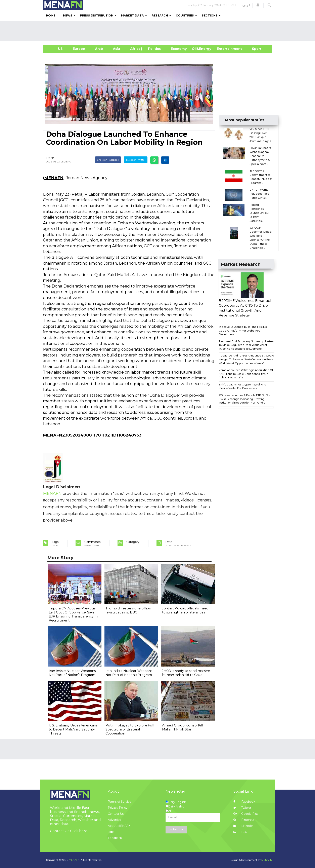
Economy (179, 49)
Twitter (242, 808)
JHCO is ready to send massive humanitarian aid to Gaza (186, 673)
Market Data (132, 15)
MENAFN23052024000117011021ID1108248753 (92, 435)
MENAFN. (75, 860)
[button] (258, 5)
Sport (254, 49)
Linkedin (243, 826)
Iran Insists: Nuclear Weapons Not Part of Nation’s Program (72, 673)
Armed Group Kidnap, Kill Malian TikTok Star (183, 727)
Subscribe (176, 829)
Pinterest (244, 820)
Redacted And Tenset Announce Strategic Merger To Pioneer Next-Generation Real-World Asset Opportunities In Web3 (246, 359)
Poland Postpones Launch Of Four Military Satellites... (259, 213)
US (55, 49)
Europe (79, 49)
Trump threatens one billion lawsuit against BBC (128, 610)
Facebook (244, 802)
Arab (99, 49)
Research (160, 15)
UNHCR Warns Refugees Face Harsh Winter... (259, 194)
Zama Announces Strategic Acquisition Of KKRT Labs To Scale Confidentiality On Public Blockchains (246, 374)
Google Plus (246, 814)
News (68, 15)
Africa (135, 49)
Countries (185, 15)
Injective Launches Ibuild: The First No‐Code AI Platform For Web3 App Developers (243, 330)
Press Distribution (97, 15)
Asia (117, 49)
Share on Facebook (108, 160)
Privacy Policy (118, 808)
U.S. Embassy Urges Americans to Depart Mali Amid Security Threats (73, 729)
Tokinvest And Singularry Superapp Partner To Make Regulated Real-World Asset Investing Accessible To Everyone (247, 345)
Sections (210, 15)
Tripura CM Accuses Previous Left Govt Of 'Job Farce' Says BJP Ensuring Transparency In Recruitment (73, 614)
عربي (246, 5)
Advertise (115, 820)
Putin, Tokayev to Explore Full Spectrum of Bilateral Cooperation (130, 729)
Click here (79, 831)
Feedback (115, 838)
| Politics (153, 49)
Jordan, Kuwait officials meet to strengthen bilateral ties (185, 610)
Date (50, 158)
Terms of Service (120, 802)
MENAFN (54, 178)
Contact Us (116, 814)
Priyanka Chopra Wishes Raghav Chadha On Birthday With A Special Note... (260, 156)
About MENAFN (119, 826)
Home (51, 15)
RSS (240, 832)
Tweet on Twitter (136, 160)
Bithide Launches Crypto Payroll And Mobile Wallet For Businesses (242, 386)
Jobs (111, 832)
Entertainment (223, 49)
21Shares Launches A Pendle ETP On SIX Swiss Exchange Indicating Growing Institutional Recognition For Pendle (245, 399)
